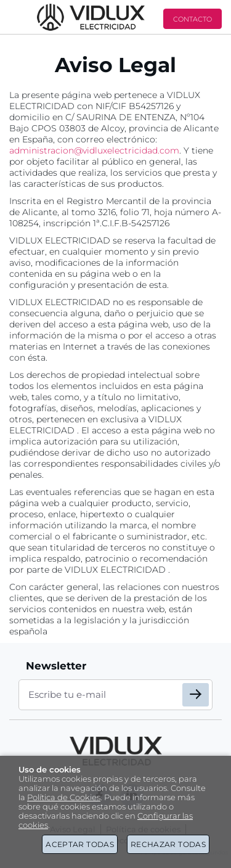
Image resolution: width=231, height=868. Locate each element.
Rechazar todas (168, 844)
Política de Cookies (64, 797)
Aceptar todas (80, 844)
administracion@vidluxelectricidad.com (94, 150)
